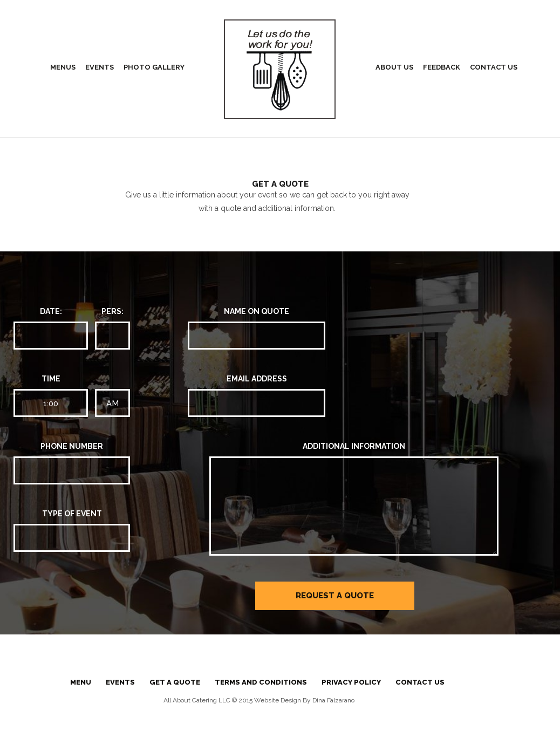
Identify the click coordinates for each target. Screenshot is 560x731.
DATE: (51, 311)
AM (112, 404)
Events (100, 67)
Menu (81, 682)
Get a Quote (175, 682)
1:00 (51, 404)
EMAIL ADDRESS (257, 379)
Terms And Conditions (261, 682)
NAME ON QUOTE (257, 311)
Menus (63, 67)
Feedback (442, 67)
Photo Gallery (154, 67)
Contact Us (494, 67)
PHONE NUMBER (72, 446)
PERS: (112, 311)
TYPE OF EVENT (72, 514)
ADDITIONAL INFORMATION (354, 446)
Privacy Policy (351, 682)
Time (51, 379)
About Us (394, 67)
